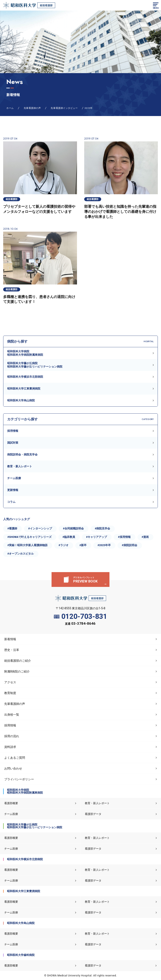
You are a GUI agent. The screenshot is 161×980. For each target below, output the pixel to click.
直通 (80, 624)
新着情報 (10, 639)
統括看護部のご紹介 (18, 661)
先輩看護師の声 (15, 704)
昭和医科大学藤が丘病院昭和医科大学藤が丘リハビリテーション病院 (35, 365)
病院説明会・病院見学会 (22, 454)
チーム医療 (14, 478)
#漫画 (145, 537)
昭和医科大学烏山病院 (21, 400)
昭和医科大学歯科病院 (21, 955)
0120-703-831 (80, 617)
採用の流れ (12, 736)
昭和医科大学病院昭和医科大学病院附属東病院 (25, 353)
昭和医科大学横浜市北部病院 (25, 377)
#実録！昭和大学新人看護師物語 (27, 545)
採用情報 (13, 431)
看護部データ (93, 814)
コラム (11, 502)
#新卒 (83, 545)
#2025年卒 (104, 545)
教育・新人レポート (20, 466)
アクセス (10, 682)
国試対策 (13, 443)
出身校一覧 (12, 715)
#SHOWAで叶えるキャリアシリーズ (29, 537)
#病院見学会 (102, 528)
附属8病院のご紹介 (17, 671)
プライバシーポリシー (19, 779)
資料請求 (10, 747)
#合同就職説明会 (73, 528)
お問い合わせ (13, 768)
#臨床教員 (69, 537)
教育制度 (10, 693)
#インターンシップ (40, 528)
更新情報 (13, 490)
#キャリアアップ (97, 537)
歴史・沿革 (12, 650)
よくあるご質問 (15, 758)
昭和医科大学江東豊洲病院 (24, 389)
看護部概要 (11, 803)
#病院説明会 (129, 545)
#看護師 (12, 528)
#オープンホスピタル (21, 554)
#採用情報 (124, 537)
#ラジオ (63, 545)
